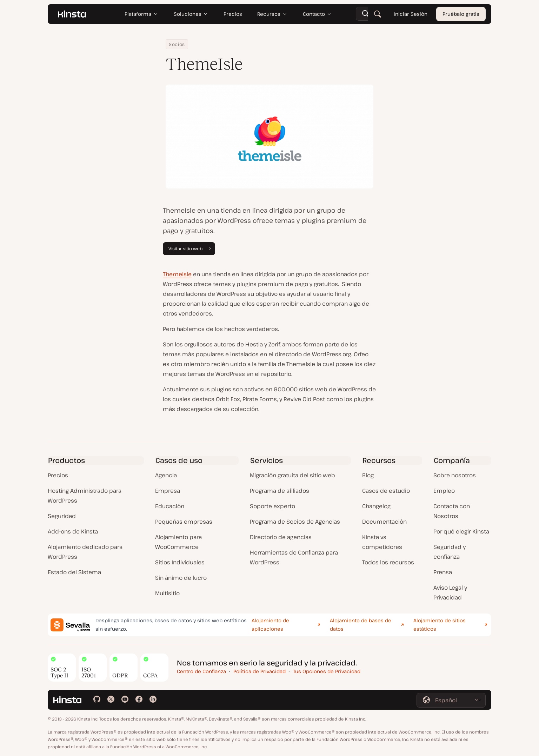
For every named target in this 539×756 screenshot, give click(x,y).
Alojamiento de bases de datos (361, 625)
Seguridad (62, 516)
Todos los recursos (388, 562)
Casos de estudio (386, 491)
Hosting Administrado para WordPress (85, 496)
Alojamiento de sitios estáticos (440, 625)
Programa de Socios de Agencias (295, 522)
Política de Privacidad (259, 671)
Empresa (168, 491)
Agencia (166, 475)
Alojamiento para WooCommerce (178, 542)
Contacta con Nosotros (452, 511)
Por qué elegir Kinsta (461, 531)
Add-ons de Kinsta (73, 531)
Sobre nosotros (455, 475)
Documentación (384, 522)
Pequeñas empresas (184, 522)
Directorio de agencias (281, 537)
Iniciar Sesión (411, 14)
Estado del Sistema (74, 572)
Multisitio (167, 593)
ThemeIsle (177, 274)
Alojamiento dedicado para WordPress (85, 552)
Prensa (443, 572)
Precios (58, 475)
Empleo (444, 491)
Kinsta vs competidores (382, 542)
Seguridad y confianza (450, 552)
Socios (177, 44)
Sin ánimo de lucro (181, 578)
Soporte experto (272, 506)
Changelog (376, 506)
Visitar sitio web (190, 248)
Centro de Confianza (201, 671)
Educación (170, 506)
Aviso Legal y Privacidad (450, 592)
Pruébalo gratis (461, 14)
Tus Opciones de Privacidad (327, 671)
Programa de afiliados (280, 491)
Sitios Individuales (180, 562)
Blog (368, 475)
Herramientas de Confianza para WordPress (294, 557)
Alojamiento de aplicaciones (270, 625)
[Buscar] (378, 14)
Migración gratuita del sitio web (292, 475)
